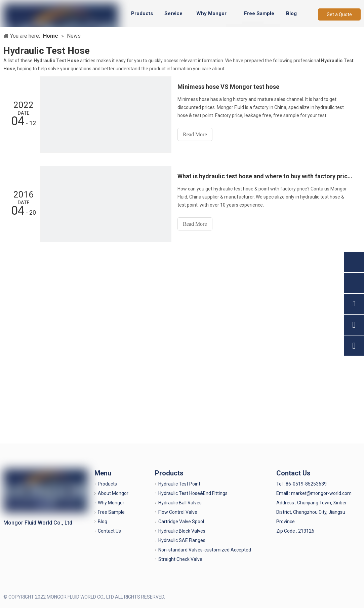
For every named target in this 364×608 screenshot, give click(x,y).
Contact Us (109, 531)
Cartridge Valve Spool (181, 522)
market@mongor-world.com (321, 493)
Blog (103, 522)
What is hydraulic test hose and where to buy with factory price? (265, 176)
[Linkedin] (333, 596)
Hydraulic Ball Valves (180, 503)
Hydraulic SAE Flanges (182, 540)
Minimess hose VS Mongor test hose (228, 87)
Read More (195, 134)
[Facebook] (321, 596)
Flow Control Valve (178, 512)
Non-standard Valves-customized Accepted (205, 550)
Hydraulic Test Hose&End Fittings (193, 493)
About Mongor (113, 493)
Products (107, 484)
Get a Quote (339, 14)
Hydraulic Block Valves (182, 531)
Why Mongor (111, 503)
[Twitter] (344, 596)
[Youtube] (355, 596)
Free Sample (111, 512)
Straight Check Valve (180, 559)
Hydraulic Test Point (179, 484)
